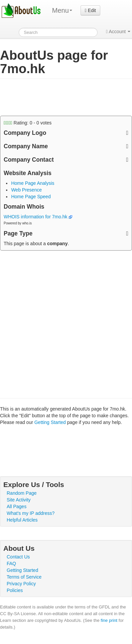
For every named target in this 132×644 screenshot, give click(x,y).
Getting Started (50, 422)
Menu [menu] (62, 10)
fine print (109, 620)
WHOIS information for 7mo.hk (38, 217)
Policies (15, 590)
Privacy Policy (21, 584)
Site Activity (19, 500)
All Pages (17, 506)
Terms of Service (24, 577)
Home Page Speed (31, 197)
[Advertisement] (53, 97)
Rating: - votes (28, 123)
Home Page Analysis (33, 183)
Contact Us (18, 557)
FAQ (11, 563)
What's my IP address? (31, 513)
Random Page (22, 493)
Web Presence (26, 190)
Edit (90, 10)
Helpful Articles (22, 520)
